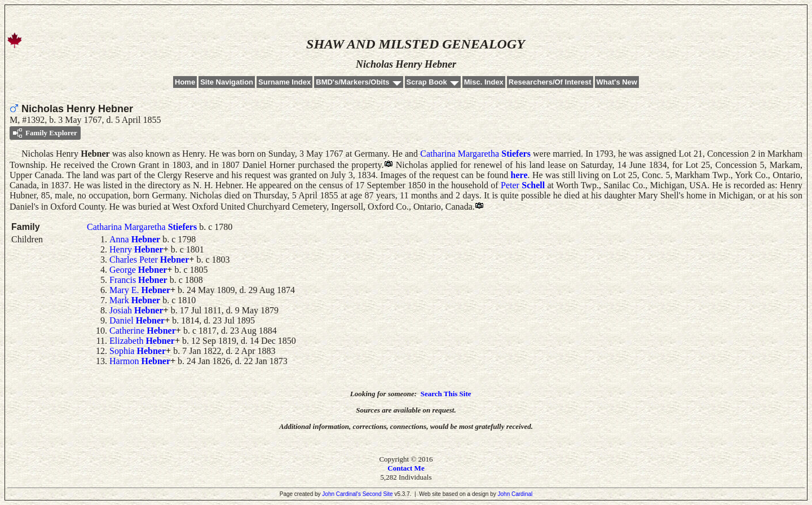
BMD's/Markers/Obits (352, 82)
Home (185, 82)
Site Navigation (227, 82)
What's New (617, 82)
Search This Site (446, 394)
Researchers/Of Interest (550, 82)
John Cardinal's (341, 494)
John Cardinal (515, 494)
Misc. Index (484, 82)
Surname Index (284, 82)
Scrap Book (427, 82)
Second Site (378, 494)
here (519, 175)
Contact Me (406, 468)
